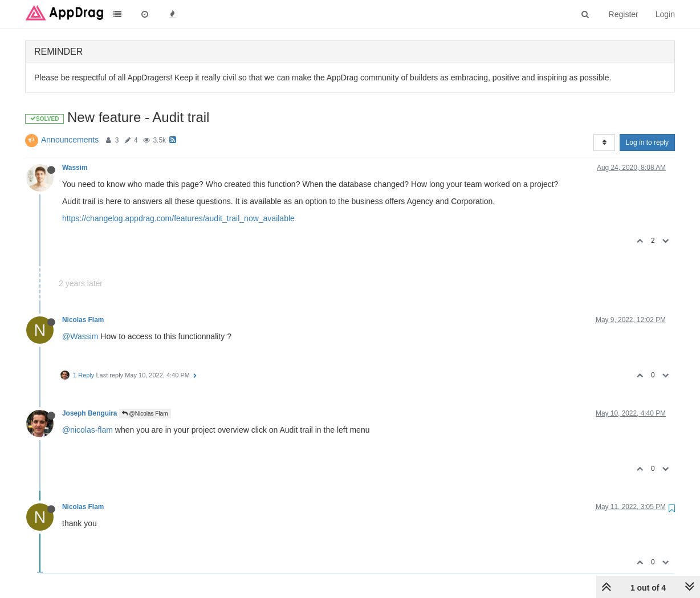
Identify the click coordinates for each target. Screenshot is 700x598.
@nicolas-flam (87, 430)
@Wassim (80, 336)
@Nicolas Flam (145, 414)
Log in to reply (647, 143)
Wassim (75, 168)
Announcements (70, 140)
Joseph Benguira (89, 413)
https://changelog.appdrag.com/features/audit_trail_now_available (178, 218)
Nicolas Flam (83, 320)
